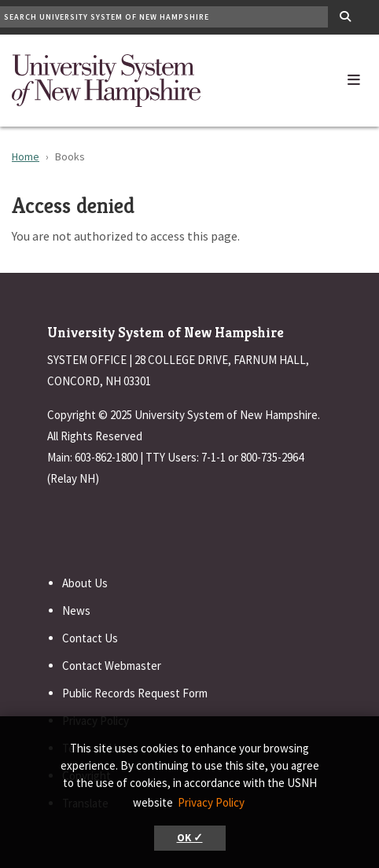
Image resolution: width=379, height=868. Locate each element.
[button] (354, 76)
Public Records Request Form (135, 693)
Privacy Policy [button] (211, 802)
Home (26, 156)
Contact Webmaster (112, 666)
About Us (85, 583)
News (76, 611)
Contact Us (90, 638)
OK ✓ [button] (190, 838)
